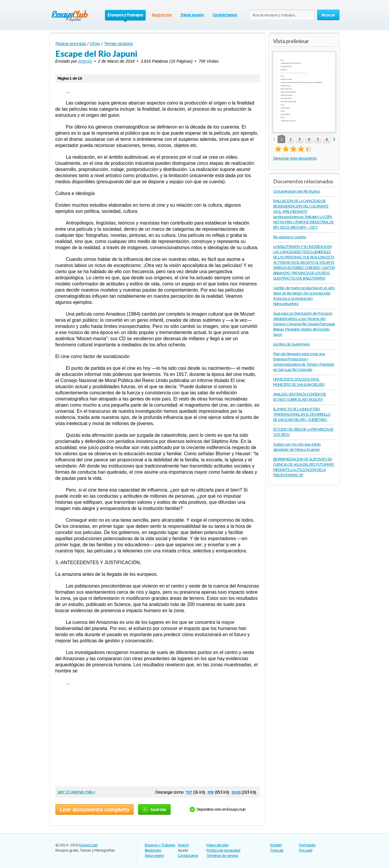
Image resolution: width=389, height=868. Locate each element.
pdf (211, 792)
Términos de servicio (222, 856)
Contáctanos (225, 15)
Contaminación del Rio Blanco (297, 191)
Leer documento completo (95, 809)
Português (307, 845)
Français (277, 850)
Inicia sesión (192, 15)
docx (236, 792)
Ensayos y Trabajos (160, 845)
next (334, 139)
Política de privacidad (223, 850)
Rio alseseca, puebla (290, 237)
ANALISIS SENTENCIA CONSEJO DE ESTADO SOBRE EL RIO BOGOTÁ (300, 397)
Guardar (154, 809)
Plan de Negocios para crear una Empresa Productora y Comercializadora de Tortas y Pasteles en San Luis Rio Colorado (304, 362)
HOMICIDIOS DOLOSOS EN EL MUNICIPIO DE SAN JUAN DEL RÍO (299, 382)
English (276, 845)
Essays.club (88, 845)
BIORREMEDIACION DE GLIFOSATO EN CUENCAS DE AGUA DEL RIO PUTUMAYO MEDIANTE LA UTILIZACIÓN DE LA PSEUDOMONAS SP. (304, 467)
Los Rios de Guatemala (291, 344)
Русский (306, 850)
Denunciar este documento (295, 158)
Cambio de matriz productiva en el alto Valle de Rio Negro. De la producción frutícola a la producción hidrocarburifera (304, 296)
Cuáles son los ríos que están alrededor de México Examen (297, 447)
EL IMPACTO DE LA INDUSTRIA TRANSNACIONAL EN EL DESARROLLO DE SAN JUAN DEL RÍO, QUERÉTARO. (302, 414)
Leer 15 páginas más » (76, 792)
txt (189, 792)
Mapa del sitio (218, 845)
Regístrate (162, 15)
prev (274, 139)
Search (183, 845)
